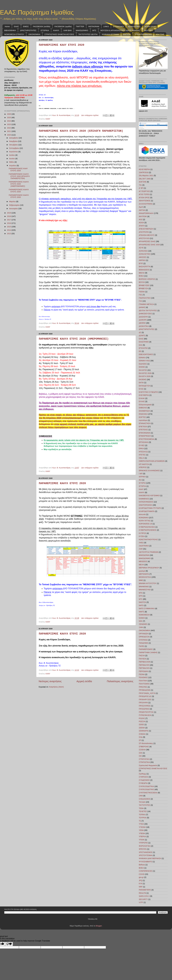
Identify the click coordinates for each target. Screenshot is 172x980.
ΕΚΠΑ (141, 383)
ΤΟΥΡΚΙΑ (143, 818)
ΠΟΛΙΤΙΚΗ (143, 681)
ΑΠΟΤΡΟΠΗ (144, 232)
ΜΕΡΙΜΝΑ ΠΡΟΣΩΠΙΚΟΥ (149, 568)
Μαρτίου (13, 202)
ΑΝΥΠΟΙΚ (143, 216)
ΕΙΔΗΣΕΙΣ (143, 364)
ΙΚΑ (140, 480)
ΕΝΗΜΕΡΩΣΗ (144, 411)
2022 (9, 128)
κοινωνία (142, 514)
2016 (9, 223)
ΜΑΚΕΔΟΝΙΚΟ (82, 30)
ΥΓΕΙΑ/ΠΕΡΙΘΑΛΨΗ (143, 34)
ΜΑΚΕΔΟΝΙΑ (144, 555)
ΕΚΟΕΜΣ (143, 380)
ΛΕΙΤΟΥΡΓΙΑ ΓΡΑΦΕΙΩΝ (149, 552)
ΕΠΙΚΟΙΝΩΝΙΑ (145, 433)
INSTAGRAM (94, 26)
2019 (9, 213)
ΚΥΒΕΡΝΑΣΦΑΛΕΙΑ (147, 527)
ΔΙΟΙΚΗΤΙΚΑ (144, 326)
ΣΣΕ (140, 753)
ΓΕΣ (140, 295)
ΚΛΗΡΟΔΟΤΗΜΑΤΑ (147, 511)
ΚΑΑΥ (48, 119)
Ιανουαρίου (14, 209)
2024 (9, 121)
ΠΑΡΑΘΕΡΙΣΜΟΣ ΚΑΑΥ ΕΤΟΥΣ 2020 (62, 45)
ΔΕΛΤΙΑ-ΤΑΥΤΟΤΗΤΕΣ (148, 311)
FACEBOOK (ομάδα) (63, 26)
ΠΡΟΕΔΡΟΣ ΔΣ (145, 696)
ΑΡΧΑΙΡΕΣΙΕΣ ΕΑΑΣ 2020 (149, 245)
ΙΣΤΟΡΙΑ (142, 483)
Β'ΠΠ (141, 263)
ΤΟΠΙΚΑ (142, 815)
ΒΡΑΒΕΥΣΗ (143, 288)
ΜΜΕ (141, 580)
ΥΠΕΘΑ (142, 833)
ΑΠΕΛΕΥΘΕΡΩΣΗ (146, 229)
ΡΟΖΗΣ (142, 718)
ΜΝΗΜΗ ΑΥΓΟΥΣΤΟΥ (148, 583)
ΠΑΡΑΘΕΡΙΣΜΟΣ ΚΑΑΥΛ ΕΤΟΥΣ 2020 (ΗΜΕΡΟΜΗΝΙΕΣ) (74, 339)
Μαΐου (12, 162)
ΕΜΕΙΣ (26, 26)
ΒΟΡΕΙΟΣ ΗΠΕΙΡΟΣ (147, 279)
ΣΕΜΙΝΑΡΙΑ (144, 731)
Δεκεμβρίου (14, 138)
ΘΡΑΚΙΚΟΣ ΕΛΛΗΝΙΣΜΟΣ (149, 471)
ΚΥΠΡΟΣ (142, 533)
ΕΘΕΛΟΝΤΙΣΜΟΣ (146, 354)
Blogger (99, 926)
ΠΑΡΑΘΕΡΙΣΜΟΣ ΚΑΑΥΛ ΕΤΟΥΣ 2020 (62, 483)
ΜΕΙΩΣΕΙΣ (143, 561)
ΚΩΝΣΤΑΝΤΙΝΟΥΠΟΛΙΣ (148, 540)
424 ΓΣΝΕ (160, 34)
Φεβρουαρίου (15, 205)
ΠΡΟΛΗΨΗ (143, 703)
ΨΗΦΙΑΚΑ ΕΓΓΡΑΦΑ (110, 34)
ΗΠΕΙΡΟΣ (143, 467)
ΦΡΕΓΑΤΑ (143, 849)
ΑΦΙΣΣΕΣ (143, 257)
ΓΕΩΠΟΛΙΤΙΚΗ (145, 298)
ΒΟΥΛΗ (142, 282)
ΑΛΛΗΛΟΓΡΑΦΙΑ (146, 204)
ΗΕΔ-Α (142, 458)
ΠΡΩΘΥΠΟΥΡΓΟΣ (146, 712)
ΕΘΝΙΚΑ (142, 358)
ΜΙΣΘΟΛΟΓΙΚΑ (145, 577)
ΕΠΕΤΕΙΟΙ (143, 427)
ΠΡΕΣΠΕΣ (143, 687)
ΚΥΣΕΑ (142, 536)
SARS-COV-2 (144, 896)
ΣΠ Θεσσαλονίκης (146, 743)
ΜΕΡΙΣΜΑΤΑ (144, 574)
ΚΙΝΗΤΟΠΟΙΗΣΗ (146, 505)
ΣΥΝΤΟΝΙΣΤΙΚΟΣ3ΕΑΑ (148, 793)
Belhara (142, 865)
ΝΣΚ (141, 621)
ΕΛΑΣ (141, 389)
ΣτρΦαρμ (142, 774)
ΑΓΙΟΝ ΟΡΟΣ (150, 26)
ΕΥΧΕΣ (142, 445)
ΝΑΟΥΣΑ (142, 602)
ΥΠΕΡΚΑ (142, 836)
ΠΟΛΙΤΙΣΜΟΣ (144, 684)
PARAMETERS (145, 890)
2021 (9, 131)
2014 (9, 230)
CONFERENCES (146, 871)
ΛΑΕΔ (141, 543)
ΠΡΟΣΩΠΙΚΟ (144, 709)
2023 (9, 124)
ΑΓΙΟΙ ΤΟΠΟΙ (144, 194)
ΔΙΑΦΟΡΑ (143, 320)
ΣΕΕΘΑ (142, 728)
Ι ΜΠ (141, 474)
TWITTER (80, 26)
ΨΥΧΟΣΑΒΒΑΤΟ (145, 862)
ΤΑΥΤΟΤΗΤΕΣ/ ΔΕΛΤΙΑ (88, 34)
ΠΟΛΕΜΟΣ (143, 677)
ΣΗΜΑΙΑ (142, 734)
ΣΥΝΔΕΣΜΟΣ (144, 780)
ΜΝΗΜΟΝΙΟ (144, 587)
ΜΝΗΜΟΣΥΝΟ (145, 590)
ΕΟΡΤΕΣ (142, 417)
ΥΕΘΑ (141, 830)
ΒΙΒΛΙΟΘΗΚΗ (10, 30)
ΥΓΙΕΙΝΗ (142, 827)
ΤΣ (140, 821)
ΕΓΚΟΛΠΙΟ (143, 348)
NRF (141, 887)
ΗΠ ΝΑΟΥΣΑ (144, 464)
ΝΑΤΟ (141, 605)
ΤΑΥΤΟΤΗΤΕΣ (144, 805)
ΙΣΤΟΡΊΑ (142, 486)
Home (7, 26)
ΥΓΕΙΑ (141, 824)
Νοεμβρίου (14, 141)
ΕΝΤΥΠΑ (127, 34)
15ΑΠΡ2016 (144, 172)
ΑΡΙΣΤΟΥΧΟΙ (144, 238)
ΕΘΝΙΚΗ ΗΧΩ (144, 361)
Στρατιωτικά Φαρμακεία (148, 765)
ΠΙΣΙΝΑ (142, 674)
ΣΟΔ (141, 737)
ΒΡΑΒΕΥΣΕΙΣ (144, 285)
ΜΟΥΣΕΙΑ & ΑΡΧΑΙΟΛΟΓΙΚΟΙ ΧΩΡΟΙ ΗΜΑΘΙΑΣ (120, 30)
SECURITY (143, 899)
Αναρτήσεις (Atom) (56, 687)
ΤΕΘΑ (141, 808)
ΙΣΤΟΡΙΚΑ (45, 30)
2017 (9, 220)
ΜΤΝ (141, 596)
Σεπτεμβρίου (14, 148)
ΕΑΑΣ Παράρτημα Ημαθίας (37, 12)
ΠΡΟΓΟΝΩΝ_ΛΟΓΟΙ (147, 693)
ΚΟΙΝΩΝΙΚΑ (144, 518)
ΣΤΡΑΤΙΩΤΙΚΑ (144, 762)
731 (140, 185)
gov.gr (141, 877)
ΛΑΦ (141, 549)
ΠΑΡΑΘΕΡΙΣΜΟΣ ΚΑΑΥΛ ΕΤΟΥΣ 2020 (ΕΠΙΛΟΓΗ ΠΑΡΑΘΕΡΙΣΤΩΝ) (81, 131)
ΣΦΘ (141, 796)
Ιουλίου (12, 155)
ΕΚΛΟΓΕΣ (143, 370)
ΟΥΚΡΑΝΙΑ (143, 640)
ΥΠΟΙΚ (142, 840)
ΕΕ (140, 351)
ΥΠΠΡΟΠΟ (143, 843)
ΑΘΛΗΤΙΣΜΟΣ (145, 201)
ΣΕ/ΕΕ (141, 725)
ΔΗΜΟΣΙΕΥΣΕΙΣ (145, 314)
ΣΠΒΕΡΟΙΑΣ (144, 747)
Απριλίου (13, 166)
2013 (9, 234)
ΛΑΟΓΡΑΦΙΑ (144, 546)
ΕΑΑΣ (16, 26)
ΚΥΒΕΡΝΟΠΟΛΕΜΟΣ (148, 530)
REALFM (142, 893)
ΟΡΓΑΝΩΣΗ (144, 634)
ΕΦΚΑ (141, 448)
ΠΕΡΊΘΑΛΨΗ (144, 668)
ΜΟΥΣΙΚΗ (149, 30)
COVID (142, 874)
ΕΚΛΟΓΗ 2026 (145, 376)
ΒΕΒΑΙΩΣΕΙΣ (144, 270)
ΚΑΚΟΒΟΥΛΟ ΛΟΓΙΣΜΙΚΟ (149, 496)
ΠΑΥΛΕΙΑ (143, 659)
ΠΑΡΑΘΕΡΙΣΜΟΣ (146, 649)
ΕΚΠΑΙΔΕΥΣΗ (144, 386)
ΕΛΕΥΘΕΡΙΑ (144, 395)
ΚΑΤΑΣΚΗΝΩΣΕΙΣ (146, 502)
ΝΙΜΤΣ (142, 612)
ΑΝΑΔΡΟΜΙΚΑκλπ (146, 213)
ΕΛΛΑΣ (142, 401)
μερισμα (142, 571)
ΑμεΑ (141, 207)
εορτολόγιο (143, 420)
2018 (9, 216)
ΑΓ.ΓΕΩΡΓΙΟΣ (144, 191)
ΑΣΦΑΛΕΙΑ (143, 251)
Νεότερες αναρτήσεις (50, 681)
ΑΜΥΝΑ (142, 210)
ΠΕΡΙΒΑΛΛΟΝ (145, 662)
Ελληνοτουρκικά (145, 405)
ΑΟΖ (141, 220)
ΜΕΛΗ (141, 565)
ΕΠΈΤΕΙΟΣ (143, 430)
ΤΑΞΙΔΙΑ (142, 802)
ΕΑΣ (141, 345)
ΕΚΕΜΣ (142, 367)
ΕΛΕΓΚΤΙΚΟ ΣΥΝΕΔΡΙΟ (148, 392)
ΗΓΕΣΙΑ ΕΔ (143, 452)
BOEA (141, 868)
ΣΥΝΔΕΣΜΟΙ (118, 26)
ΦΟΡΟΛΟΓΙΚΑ (145, 846)
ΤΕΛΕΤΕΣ (143, 811)
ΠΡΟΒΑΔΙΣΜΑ (145, 690)
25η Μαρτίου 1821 (146, 176)
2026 (9, 114)
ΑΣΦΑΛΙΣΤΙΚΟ (134, 26)
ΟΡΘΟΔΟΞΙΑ (144, 637)
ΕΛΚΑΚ (142, 398)
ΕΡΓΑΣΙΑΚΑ (144, 442)
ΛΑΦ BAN (68, 30)
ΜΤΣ (94, 30)
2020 (9, 135)
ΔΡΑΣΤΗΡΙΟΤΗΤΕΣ (28, 30)
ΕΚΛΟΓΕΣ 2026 (145, 373)
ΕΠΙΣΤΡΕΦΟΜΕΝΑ (147, 439)
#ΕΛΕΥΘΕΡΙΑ (144, 169)
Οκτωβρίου (14, 145)
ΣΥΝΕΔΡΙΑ (143, 783)
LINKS (106, 26)
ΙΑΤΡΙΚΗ (142, 477)
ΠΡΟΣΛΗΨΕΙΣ (145, 706)
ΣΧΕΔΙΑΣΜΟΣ (144, 799)
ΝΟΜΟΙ (142, 618)
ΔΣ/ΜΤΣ (142, 336)
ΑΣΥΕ (141, 248)
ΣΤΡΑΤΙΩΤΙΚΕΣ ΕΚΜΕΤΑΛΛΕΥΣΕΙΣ (59, 34)
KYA (141, 884)
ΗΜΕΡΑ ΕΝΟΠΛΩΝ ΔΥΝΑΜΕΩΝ (152, 461)
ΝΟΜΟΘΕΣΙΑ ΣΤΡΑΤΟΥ (14, 34)
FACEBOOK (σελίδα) (42, 26)
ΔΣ (140, 332)
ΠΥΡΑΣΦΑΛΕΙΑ (145, 715)
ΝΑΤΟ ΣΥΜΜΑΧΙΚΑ (147, 608)
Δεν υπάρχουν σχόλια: (90, 115)
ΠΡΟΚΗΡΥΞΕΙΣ (145, 700)
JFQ (140, 880)
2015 (9, 227)
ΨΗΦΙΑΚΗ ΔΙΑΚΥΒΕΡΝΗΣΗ (150, 858)
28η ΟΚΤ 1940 (145, 179)
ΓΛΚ (140, 301)
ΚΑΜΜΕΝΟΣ (144, 499)
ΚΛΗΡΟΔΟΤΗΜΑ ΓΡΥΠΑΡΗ (150, 508)
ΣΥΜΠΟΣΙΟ (143, 777)
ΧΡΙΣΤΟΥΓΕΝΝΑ (146, 855)
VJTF (141, 902)
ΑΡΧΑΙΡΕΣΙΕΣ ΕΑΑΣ (147, 241)
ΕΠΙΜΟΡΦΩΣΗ (145, 436)
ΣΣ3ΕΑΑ (142, 750)
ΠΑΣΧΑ (142, 656)
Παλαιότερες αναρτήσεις (120, 681)
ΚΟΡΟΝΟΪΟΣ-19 (145, 524)
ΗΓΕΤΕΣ (142, 455)
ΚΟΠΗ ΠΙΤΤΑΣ (145, 521)
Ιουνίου (12, 159)
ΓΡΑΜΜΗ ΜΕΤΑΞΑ (146, 304)
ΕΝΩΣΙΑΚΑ (143, 414)
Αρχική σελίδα (84, 681)
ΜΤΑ (141, 593)
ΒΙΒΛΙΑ (142, 273)
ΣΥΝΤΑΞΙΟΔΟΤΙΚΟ (146, 789)
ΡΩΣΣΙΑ (142, 721)
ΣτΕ (140, 756)
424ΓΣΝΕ (143, 182)
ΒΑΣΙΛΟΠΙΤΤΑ (145, 267)
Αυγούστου (14, 152)
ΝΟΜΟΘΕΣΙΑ (144, 615)
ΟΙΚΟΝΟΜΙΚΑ (34, 34)
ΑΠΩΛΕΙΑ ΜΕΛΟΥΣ (147, 235)
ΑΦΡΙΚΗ (142, 260)
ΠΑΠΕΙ (142, 646)
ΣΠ (140, 740)
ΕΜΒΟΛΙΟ (143, 408)
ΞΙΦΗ (141, 627)
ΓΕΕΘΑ (142, 292)
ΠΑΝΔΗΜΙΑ (143, 643)
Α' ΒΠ (141, 188)
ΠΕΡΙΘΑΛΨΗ (144, 665)
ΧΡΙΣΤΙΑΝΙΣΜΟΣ (146, 852)
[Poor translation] (9, 944)
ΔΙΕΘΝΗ (142, 323)
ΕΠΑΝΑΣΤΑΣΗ (145, 423)
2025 (9, 118)
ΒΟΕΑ (141, 276)
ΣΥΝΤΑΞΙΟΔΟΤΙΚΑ (146, 786)
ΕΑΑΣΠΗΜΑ (144, 342)
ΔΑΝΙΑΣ (142, 307)
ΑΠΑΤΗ (142, 226)
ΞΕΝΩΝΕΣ (143, 624)
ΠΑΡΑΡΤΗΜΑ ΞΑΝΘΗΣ (148, 652)
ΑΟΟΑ (141, 223)
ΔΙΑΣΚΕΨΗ (143, 317)
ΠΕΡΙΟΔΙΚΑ (144, 671)
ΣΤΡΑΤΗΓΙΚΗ (144, 759)
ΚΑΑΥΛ (56, 30)
